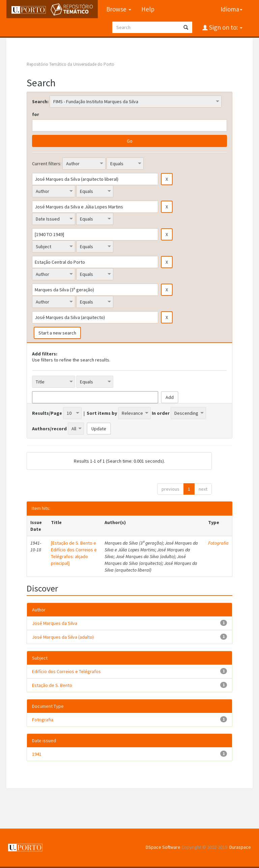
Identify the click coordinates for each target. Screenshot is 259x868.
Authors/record (49, 429)
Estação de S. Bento (52, 685)
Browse (119, 9)
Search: (40, 102)
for (36, 114)
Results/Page (47, 413)
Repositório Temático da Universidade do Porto (70, 64)
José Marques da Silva (55, 623)
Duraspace (240, 847)
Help (148, 9)
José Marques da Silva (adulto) (63, 637)
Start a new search (57, 333)
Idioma (232, 9)
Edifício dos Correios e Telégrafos (66, 671)
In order (161, 413)
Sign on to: (225, 27)
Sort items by (102, 413)
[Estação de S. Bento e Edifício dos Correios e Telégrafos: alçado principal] (74, 553)
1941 (37, 754)
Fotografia (218, 543)
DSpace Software (163, 847)
